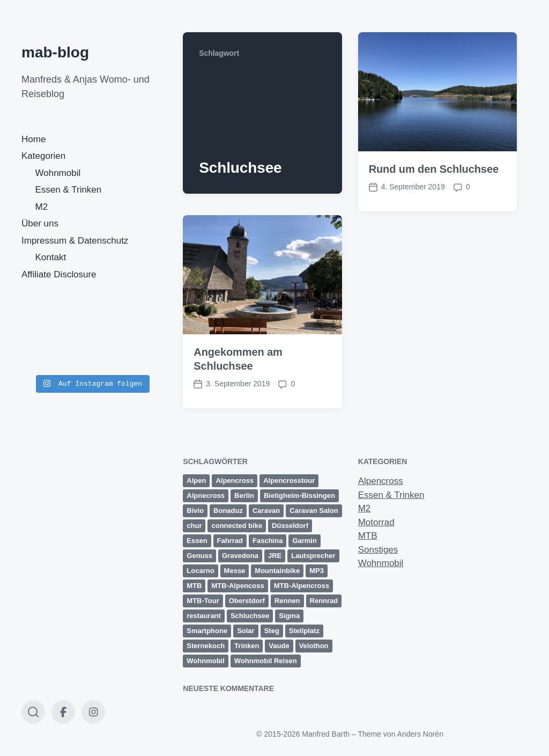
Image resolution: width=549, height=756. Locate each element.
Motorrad (376, 522)
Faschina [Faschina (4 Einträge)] (268, 541)
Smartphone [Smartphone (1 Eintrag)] (207, 631)
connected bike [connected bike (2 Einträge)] (237, 526)
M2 (42, 207)
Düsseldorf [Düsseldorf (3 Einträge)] (290, 526)
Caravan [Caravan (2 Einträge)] (266, 511)
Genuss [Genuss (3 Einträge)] (199, 556)
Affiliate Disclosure (59, 274)
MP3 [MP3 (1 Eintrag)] (317, 571)
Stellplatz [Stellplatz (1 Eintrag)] (304, 631)
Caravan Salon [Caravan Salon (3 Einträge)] (314, 511)
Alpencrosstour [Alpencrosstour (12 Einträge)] (289, 480)
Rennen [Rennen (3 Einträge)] (287, 601)
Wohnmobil (58, 173)
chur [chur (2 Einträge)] (194, 526)
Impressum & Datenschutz (75, 241)
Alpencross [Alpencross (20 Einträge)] (235, 480)
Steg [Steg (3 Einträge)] (272, 631)
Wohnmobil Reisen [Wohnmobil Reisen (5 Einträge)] (266, 661)
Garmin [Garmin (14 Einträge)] (305, 541)
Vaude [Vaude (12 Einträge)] (279, 646)
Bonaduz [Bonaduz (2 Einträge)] (228, 511)
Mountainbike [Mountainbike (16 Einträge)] (277, 571)
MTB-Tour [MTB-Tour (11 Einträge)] (203, 601)
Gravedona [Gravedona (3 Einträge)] (240, 556)
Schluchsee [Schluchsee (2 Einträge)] (250, 616)
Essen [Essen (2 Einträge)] (197, 541)
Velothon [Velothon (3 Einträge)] (314, 646)
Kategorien (43, 156)
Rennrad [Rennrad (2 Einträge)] (324, 601)
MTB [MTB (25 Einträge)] (194, 586)
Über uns (40, 223)
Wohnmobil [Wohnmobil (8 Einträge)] (206, 661)
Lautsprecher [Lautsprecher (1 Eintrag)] (313, 556)
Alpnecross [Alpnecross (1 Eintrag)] (206, 496)
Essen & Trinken (69, 190)
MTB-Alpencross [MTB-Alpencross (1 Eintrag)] (302, 586)
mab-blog (55, 52)
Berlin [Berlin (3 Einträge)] (244, 496)
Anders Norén (420, 734)
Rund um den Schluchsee (434, 169)
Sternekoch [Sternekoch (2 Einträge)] (206, 646)
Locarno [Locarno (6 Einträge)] (200, 571)
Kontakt (51, 257)
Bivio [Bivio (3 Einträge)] (195, 511)
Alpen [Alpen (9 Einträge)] (196, 480)
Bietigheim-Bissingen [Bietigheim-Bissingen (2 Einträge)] (299, 496)
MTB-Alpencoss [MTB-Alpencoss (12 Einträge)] (238, 586)
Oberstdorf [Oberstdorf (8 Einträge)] (247, 601)
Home (34, 139)
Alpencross (381, 481)
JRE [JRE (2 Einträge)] (275, 556)
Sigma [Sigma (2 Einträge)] (289, 616)
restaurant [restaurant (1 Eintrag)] (204, 616)
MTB (368, 536)
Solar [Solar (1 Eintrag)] (246, 631)
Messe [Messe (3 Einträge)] (235, 571)
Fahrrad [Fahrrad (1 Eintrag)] (230, 541)
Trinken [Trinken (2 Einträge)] (247, 646)
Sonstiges (378, 550)
